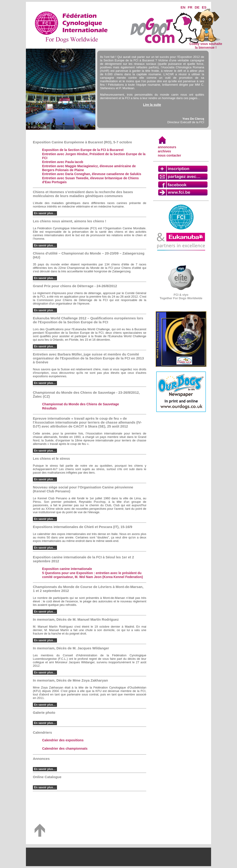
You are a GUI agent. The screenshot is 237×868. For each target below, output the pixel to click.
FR (190, 7)
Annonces (41, 759)
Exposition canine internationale (67, 569)
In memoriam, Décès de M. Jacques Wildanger (71, 648)
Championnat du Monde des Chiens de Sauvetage (81, 404)
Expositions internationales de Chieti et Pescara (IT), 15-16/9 (83, 527)
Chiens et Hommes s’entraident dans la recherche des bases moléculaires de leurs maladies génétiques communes (83, 194)
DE (197, 7)
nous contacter (169, 155)
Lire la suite (152, 105)
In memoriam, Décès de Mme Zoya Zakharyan (70, 680)
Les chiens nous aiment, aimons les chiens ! (70, 221)
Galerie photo (44, 712)
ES (204, 7)
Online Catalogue (47, 777)
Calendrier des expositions (63, 740)
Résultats (49, 408)
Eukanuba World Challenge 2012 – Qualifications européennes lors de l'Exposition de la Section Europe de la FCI (88, 320)
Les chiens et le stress (51, 458)
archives (164, 151)
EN (183, 7)
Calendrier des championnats (65, 748)
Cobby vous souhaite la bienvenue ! (206, 44)
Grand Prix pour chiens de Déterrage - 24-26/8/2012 (75, 286)
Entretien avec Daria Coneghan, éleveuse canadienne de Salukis (92, 174)
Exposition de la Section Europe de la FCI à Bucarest (83, 150)
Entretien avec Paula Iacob (63, 162)
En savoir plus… (45, 213)
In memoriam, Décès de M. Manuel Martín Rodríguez (76, 619)
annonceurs (167, 147)
